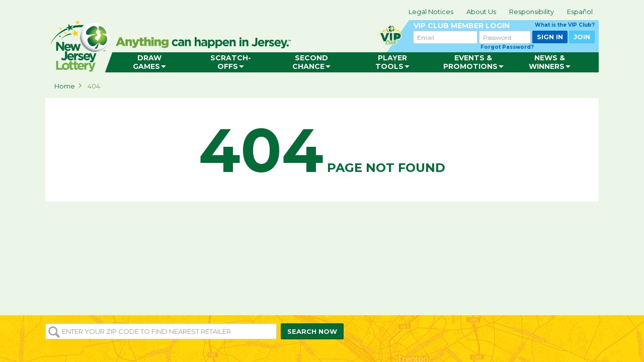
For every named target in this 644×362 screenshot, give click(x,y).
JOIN (582, 37)
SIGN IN (550, 37)
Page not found (322, 150)
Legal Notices (431, 12)
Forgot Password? (507, 47)
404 (94, 86)
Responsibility (532, 12)
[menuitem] (149, 62)
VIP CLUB (504, 26)
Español (580, 12)
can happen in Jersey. (206, 43)
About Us (481, 12)
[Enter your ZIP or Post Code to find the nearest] (161, 331)
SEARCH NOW (312, 331)
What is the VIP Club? (565, 25)
